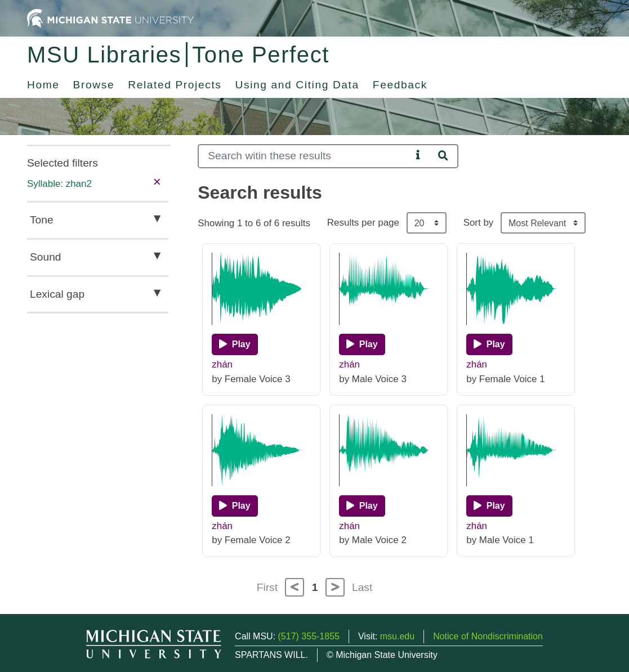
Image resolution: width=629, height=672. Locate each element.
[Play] (235, 344)
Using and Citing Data (297, 85)
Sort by (479, 223)
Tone (42, 220)
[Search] (305, 156)
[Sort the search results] (543, 223)
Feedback (400, 85)
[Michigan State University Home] (110, 18)
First (267, 587)
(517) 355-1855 (309, 636)
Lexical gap (57, 294)
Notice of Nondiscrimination (488, 636)
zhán (222, 364)
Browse (94, 85)
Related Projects (175, 85)
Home (43, 85)
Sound (45, 257)
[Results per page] (427, 223)
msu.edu (397, 636)
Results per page (363, 223)
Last (362, 587)
